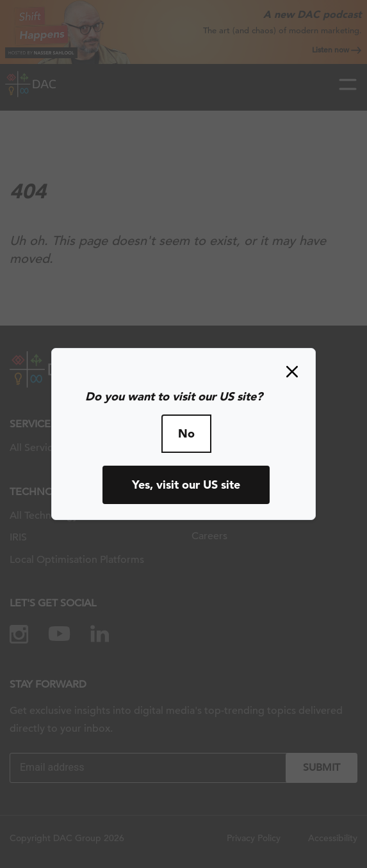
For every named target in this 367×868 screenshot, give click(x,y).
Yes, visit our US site (186, 485)
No (186, 433)
